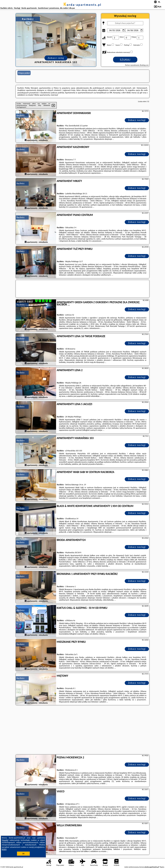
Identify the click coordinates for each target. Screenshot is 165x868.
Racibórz (21, 116)
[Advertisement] (82, 730)
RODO (4, 849)
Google (5, 840)
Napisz (162, 867)
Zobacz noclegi (137, 120)
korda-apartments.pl (82, 5)
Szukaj (125, 60)
